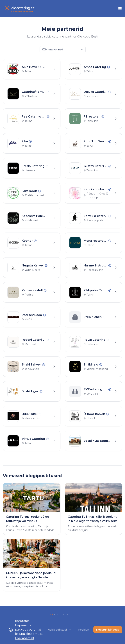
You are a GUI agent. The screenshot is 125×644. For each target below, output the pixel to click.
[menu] (120, 9)
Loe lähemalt (25, 638)
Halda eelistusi (60, 630)
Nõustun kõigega (108, 630)
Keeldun (84, 630)
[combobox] (63, 50)
